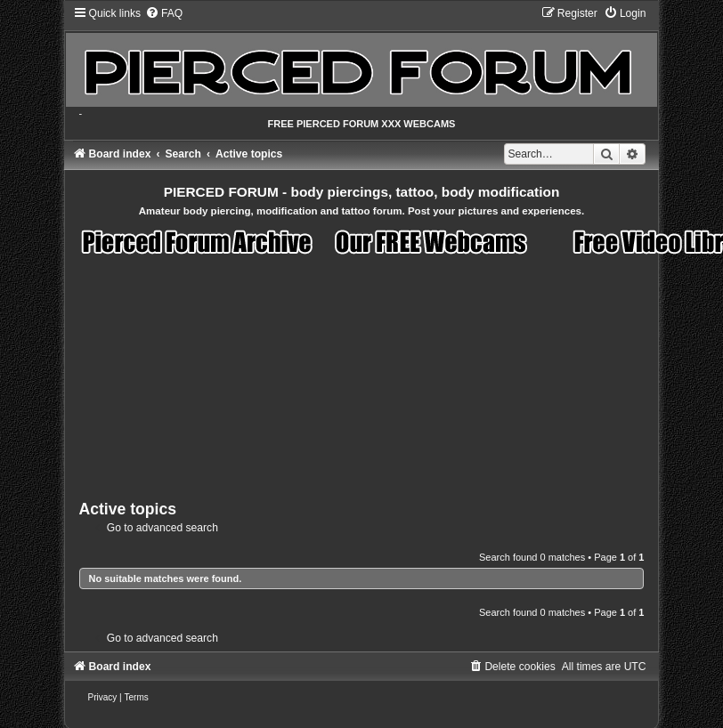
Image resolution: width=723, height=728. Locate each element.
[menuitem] (164, 13)
